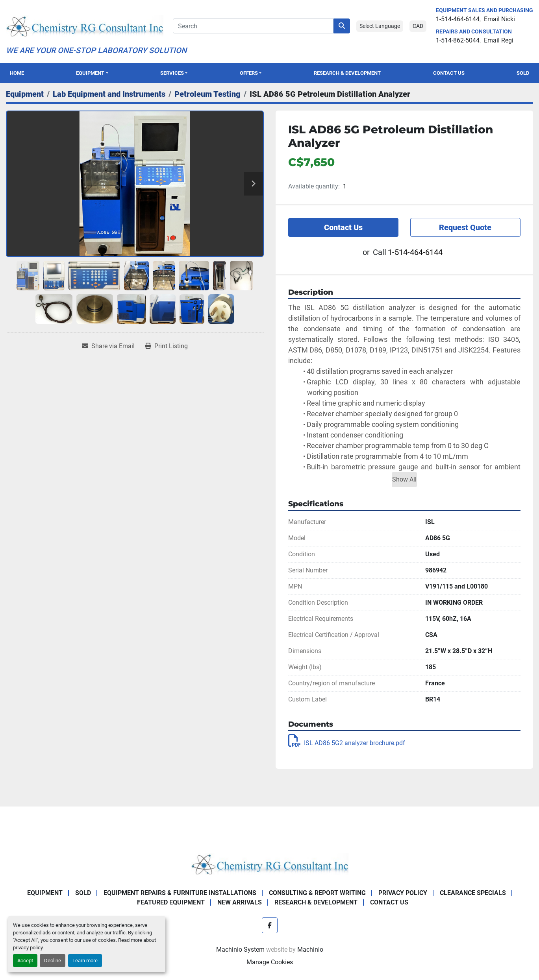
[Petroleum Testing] (207, 94)
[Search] (253, 26)
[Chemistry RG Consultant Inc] (270, 863)
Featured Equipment (171, 902)
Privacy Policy (403, 893)
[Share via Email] (108, 346)
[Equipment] (25, 94)
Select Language (380, 26)
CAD (418, 26)
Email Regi (499, 40)
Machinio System (240, 950)
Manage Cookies (270, 962)
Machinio (310, 950)
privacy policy (28, 948)
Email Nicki (499, 19)
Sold (523, 73)
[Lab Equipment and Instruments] (109, 94)
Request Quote (465, 227)
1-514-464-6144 (458, 19)
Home (17, 73)
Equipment (90, 73)
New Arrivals (240, 902)
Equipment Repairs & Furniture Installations (180, 893)
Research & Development (347, 73)
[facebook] (270, 925)
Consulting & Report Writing (317, 893)
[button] (92, 73)
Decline (53, 961)
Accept (25, 961)
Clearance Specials (473, 893)
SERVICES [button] (172, 73)
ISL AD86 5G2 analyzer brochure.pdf (347, 743)
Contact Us (449, 73)
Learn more (85, 961)
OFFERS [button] (249, 73)
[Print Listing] (166, 346)
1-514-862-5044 (458, 40)
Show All (404, 479)
